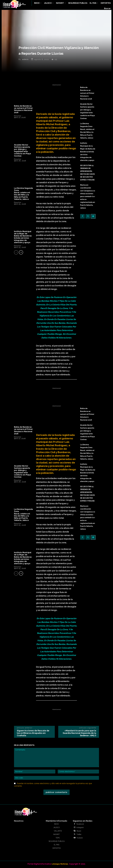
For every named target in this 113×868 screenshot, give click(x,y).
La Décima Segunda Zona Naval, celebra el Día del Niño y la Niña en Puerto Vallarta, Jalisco (23, 194)
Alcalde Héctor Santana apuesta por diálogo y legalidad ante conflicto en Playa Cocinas (22, 151)
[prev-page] (16, 253)
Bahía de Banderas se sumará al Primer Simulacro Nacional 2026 (23, 110)
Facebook (80, 825)
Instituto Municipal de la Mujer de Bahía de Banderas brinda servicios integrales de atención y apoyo (23, 238)
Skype (79, 832)
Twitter (79, 835)
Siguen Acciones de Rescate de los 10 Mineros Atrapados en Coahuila (33, 734)
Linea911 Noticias (60, 865)
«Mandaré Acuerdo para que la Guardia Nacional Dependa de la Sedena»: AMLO (79, 734)
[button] (107, 8)
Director (18, 117)
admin (25, 60)
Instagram (80, 828)
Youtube (80, 839)
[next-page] (21, 253)
